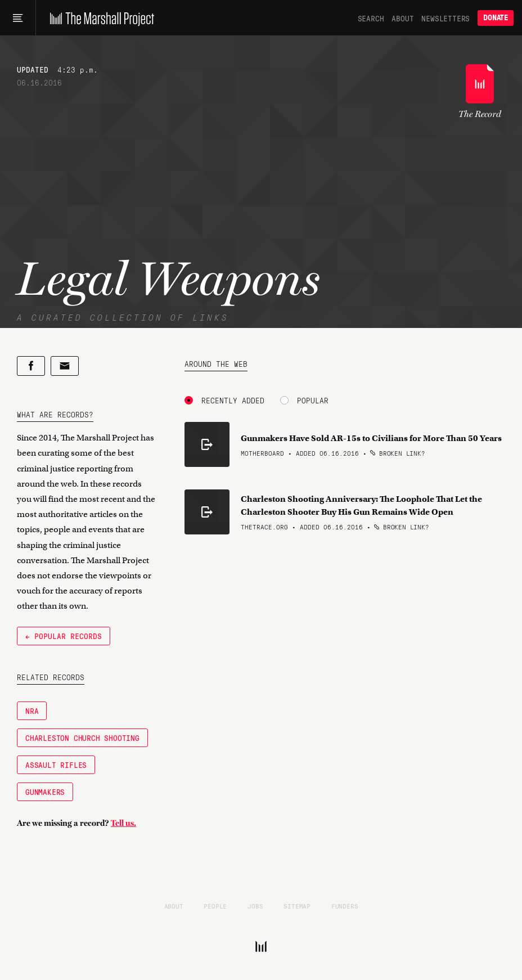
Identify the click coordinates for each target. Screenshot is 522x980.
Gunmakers (45, 792)
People (215, 906)
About (402, 18)
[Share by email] (65, 366)
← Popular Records (64, 636)
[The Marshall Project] (99, 18)
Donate (496, 18)
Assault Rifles (56, 765)
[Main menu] (18, 18)
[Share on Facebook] (31, 366)
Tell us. (123, 823)
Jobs (255, 906)
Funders (345, 906)
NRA (32, 711)
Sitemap (297, 906)
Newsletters (445, 18)
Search (371, 18)
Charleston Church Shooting (82, 738)
